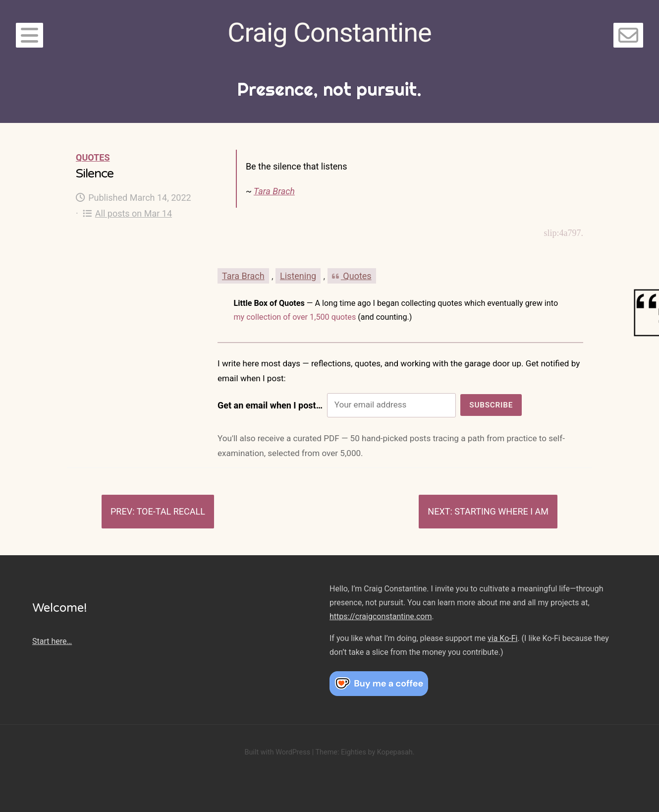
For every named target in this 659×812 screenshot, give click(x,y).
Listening (298, 276)
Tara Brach (274, 191)
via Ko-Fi (502, 638)
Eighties (354, 752)
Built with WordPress (277, 752)
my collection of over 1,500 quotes (295, 317)
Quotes (93, 157)
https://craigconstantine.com (381, 616)
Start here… (52, 641)
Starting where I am (501, 511)
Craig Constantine (329, 32)
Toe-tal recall (171, 511)
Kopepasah (395, 752)
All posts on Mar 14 (127, 213)
